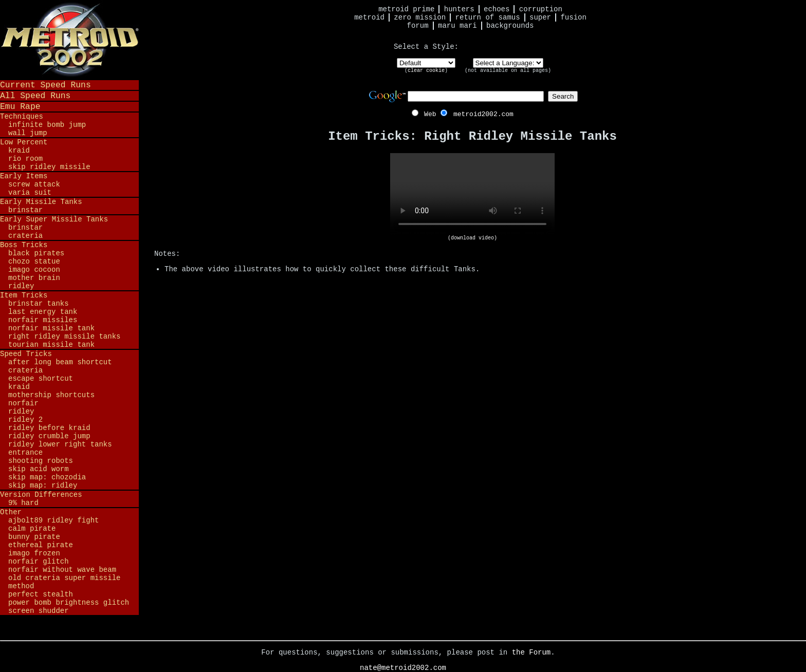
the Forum (532, 652)
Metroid (369, 17)
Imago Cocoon (34, 270)
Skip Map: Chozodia (47, 477)
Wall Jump (28, 133)
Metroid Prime (406, 9)
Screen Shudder (39, 611)
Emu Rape (20, 107)
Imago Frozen (34, 553)
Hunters (459, 9)
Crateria (25, 236)
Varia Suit (30, 193)
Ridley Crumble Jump (49, 436)
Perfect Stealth (41, 594)
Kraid (19, 151)
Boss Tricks (24, 245)
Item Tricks (24, 295)
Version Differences (41, 495)
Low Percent (24, 142)
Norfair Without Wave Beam (62, 570)
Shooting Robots (41, 461)
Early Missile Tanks (41, 202)
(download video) (472, 238)
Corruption (541, 9)
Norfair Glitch (39, 562)
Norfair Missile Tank (51, 328)
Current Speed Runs (45, 85)
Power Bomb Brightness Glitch (69, 603)
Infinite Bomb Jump (47, 125)
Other (11, 512)
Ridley (21, 286)
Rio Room (25, 159)
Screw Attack (34, 184)
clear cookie (426, 71)
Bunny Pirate (34, 537)
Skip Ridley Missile (49, 167)
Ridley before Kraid (49, 428)
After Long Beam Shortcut (60, 362)
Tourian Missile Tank (51, 345)
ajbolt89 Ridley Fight (53, 520)
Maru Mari (457, 26)
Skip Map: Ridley (43, 486)
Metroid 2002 (69, 40)
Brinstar (25, 210)
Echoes (497, 9)
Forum (418, 26)
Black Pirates (36, 253)
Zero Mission (420, 17)
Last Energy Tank (43, 312)
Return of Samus (488, 17)
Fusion (573, 17)
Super (540, 17)
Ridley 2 (25, 420)
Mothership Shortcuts (51, 395)
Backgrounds (510, 26)
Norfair (23, 403)
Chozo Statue (34, 262)
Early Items (24, 176)
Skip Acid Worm (39, 469)
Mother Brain (34, 278)
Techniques (22, 117)
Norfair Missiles (43, 320)
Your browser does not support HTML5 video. (472, 194)
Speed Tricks (26, 354)
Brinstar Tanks (39, 304)
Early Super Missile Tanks (54, 219)
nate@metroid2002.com (403, 668)
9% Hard (23, 503)
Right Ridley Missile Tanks (64, 337)
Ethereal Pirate (41, 545)
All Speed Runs (35, 96)
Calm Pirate (32, 529)
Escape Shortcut (41, 379)
